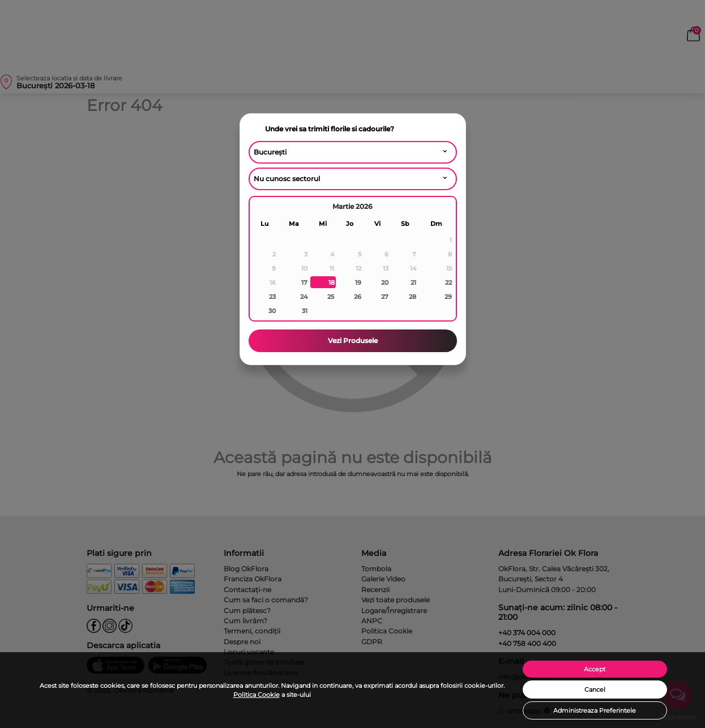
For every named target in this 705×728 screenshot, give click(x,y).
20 (385, 282)
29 (448, 297)
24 (304, 297)
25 (331, 297)
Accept (595, 669)
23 (272, 297)
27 (385, 297)
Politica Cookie (257, 695)
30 (272, 311)
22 (448, 282)
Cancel (595, 690)
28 (413, 297)
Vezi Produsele (353, 341)
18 (332, 282)
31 (305, 311)
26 (358, 297)
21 (413, 282)
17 (304, 282)
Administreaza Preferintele (595, 710)
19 (358, 282)
